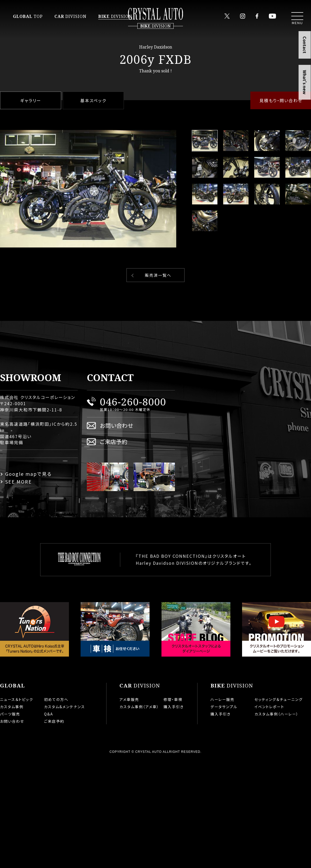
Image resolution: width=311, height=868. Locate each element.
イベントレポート (269, 707)
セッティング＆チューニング (279, 699)
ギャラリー (31, 100)
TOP (28, 16)
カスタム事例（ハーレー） (277, 714)
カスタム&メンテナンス (65, 707)
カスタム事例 (12, 707)
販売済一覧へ (158, 275)
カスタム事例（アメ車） (139, 707)
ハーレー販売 (222, 699)
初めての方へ (56, 699)
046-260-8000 (133, 401)
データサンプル (224, 707)
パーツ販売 (10, 714)
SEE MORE (19, 481)
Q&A (49, 714)
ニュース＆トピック (17, 699)
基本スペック (93, 100)
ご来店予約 (114, 441)
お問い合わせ (116, 425)
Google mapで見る (29, 474)
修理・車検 (173, 699)
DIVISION (70, 16)
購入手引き (174, 707)
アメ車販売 (129, 699)
